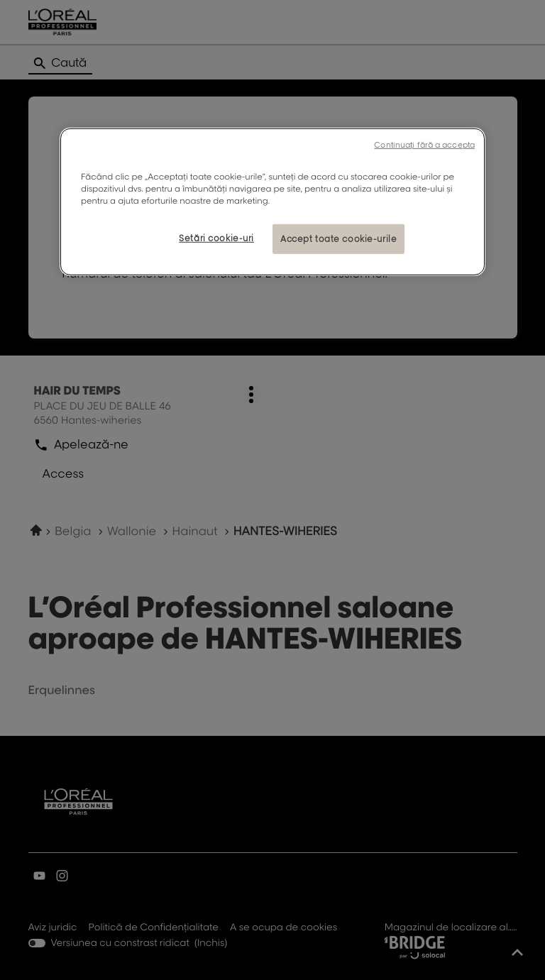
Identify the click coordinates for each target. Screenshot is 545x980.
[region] (272, 202)
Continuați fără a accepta (424, 145)
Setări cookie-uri (216, 238)
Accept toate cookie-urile (338, 239)
